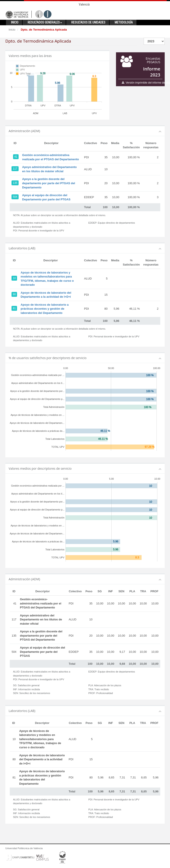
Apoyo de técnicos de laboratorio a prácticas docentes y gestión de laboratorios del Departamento (45, 309)
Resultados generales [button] (45, 22)
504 (15, 197)
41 (16, 157)
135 (15, 183)
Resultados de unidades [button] (88, 22)
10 (14, 278)
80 (14, 294)
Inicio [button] (15, 22)
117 (15, 169)
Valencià (84, 4)
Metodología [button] (124, 22)
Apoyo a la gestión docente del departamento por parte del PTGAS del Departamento (49, 183)
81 (14, 308)
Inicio (12, 30)
